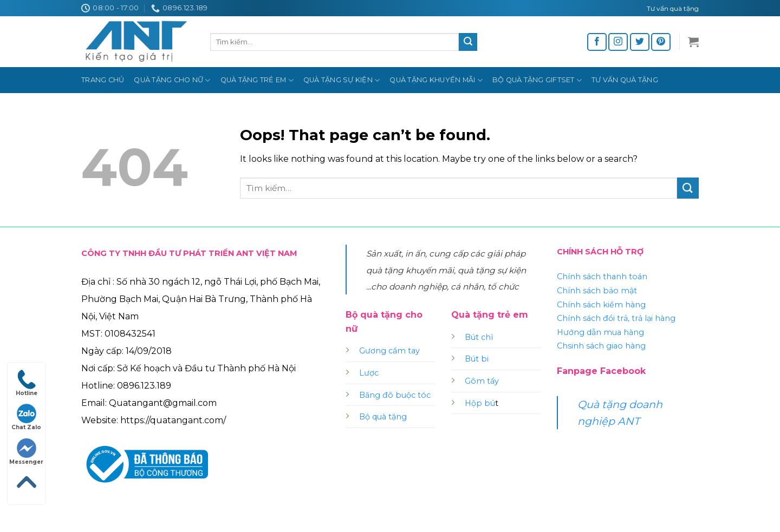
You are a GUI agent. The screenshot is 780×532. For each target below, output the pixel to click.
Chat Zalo (26, 417)
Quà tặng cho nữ (172, 80)
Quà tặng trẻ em (257, 80)
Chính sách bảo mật (597, 291)
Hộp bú (480, 403)
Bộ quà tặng (383, 417)
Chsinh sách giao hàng (601, 346)
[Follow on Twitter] (640, 42)
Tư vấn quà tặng (625, 80)
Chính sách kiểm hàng (601, 305)
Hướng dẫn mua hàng (600, 332)
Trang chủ (103, 80)
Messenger (26, 452)
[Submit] (468, 42)
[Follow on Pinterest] (661, 42)
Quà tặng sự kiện (342, 80)
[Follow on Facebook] (597, 42)
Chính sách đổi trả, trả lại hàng (616, 318)
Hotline (27, 383)
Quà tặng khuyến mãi (436, 80)
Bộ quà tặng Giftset (537, 80)
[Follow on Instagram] (618, 42)
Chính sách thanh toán (602, 277)
